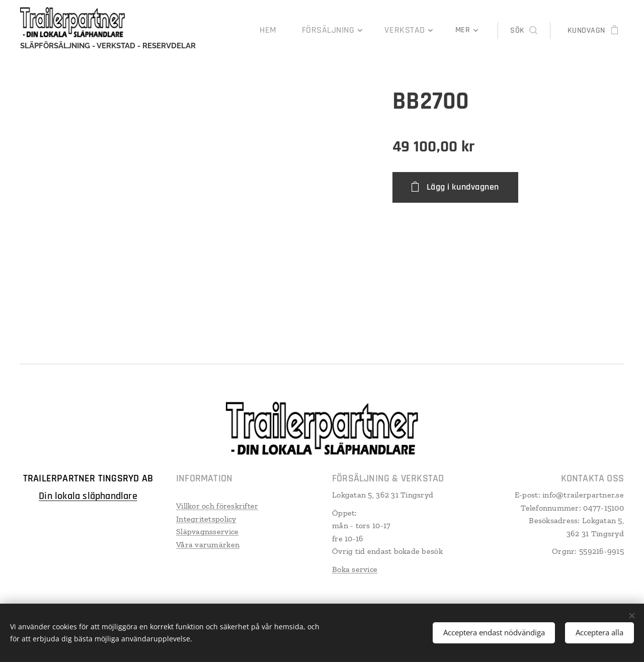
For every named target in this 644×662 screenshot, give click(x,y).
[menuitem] (284, 31)
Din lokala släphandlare (88, 496)
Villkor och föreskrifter (217, 506)
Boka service (355, 569)
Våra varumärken (208, 545)
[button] (524, 31)
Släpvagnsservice (207, 532)
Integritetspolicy (206, 519)
